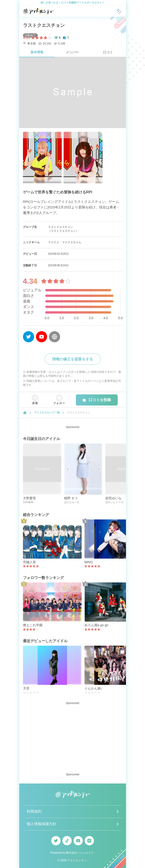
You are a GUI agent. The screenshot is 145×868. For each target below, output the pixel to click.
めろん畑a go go (96, 625)
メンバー (72, 52)
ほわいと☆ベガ (114, 502)
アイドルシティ (77, 860)
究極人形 (29, 562)
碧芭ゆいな (113, 498)
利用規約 (34, 811)
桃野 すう (71, 498)
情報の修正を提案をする (73, 359)
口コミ (108, 52)
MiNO (89, 562)
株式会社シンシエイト (80, 853)
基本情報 (37, 52)
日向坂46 (28, 502)
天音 (26, 688)
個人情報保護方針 (42, 824)
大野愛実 (29, 498)
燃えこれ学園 (33, 625)
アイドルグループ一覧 (47, 412)
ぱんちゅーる (72, 502)
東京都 (29, 43)
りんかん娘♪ (93, 688)
